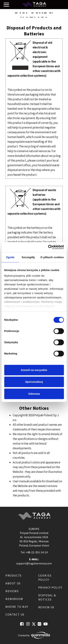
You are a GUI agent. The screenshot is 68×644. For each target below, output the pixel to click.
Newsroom (14, 599)
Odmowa (34, 394)
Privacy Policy (50, 587)
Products (14, 575)
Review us (46, 607)
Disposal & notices (47, 597)
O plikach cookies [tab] (52, 257)
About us (13, 583)
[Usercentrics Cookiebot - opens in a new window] (48, 247)
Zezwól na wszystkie (34, 370)
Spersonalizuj (34, 382)
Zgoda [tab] (10, 257)
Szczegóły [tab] (28, 257)
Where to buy (17, 607)
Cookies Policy (45, 578)
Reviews (12, 591)
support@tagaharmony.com (34, 563)
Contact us (15, 614)
